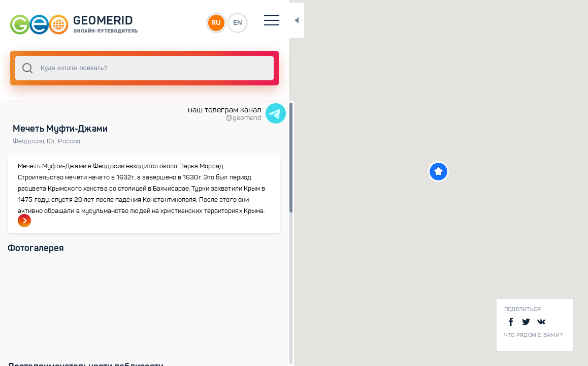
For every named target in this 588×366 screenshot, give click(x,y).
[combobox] (137, 68)
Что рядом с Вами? (533, 335)
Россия (69, 141)
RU (201, 22)
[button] (431, 172)
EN (223, 22)
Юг (52, 141)
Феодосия (30, 141)
